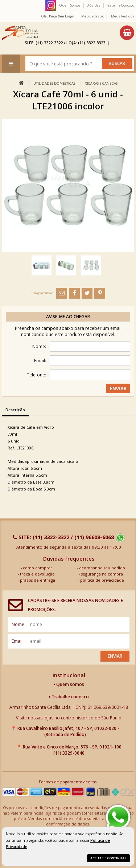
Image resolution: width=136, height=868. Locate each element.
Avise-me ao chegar (68, 317)
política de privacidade (102, 580)
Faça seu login (62, 16)
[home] (20, 33)
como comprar (38, 568)
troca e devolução (37, 574)
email (17, 641)
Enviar (115, 656)
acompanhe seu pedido (102, 568)
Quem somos (69, 684)
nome (18, 624)
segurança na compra (102, 574)
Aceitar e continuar (108, 858)
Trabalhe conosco (69, 697)
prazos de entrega (38, 580)
